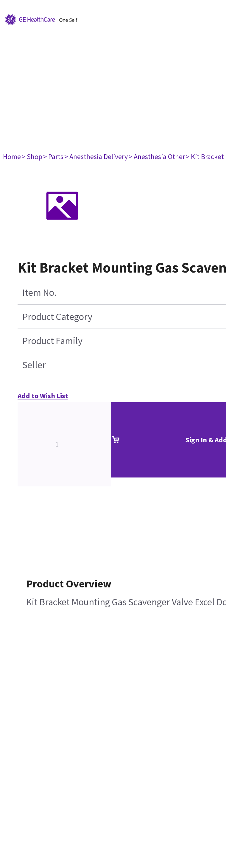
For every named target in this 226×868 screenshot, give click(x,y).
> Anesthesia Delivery (96, 157)
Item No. (39, 293)
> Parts (53, 157)
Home (12, 157)
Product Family (52, 341)
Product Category (57, 317)
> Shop (32, 157)
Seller (34, 365)
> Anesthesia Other (157, 157)
